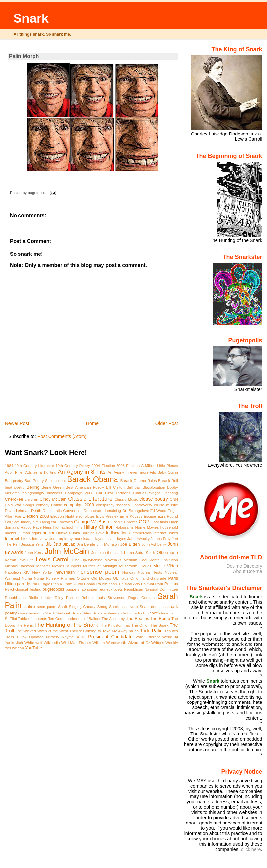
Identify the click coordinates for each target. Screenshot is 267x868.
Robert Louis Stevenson (103, 598)
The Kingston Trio (115, 625)
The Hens (25, 625)
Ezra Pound (168, 516)
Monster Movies (50, 566)
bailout (60, 481)
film (36, 522)
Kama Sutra (134, 553)
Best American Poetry (85, 487)
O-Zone (83, 578)
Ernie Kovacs (131, 516)
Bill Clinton (115, 487)
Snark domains (153, 607)
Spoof (152, 613)
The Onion (140, 625)
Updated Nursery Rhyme (51, 637)
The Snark (159, 625)
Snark (31, 18)
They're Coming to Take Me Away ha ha (104, 631)
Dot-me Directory (244, 566)
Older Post (167, 423)
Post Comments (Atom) (62, 436)
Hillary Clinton (99, 527)
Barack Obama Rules (139, 481)
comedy (43, 505)
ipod (52, 539)
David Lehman (17, 511)
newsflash (65, 572)
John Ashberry (154, 544)
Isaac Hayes (94, 539)
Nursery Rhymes (60, 578)
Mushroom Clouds (135, 566)
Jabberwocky (138, 539)
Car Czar (104, 493)
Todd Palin (151, 631)
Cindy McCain (53, 499)
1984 (9, 466)
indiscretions (118, 533)
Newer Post (17, 423)
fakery (26, 522)
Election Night (62, 516)
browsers (55, 493)
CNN (174, 499)
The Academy (113, 619)
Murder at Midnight (100, 566)
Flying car (48, 522)
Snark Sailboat (57, 613)
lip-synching (92, 560)
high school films (68, 527)
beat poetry (15, 487)
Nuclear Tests (150, 572)
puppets (72, 589)
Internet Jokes (166, 533)
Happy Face (31, 527)
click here (251, 849)
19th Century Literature (34, 466)
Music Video (166, 566)
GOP (144, 522)
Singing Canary (82, 607)
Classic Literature (90, 499)
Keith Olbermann (162, 552)
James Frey (160, 539)
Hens (47, 527)
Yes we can (14, 648)
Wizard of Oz (139, 643)
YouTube (33, 648)
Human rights (29, 533)
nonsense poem (98, 572)
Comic (57, 505)
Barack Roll (168, 481)
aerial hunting (45, 472)
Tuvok (22, 637)
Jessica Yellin (33, 544)
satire (30, 606)
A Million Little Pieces (159, 466)
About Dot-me (248, 571)
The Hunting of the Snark (66, 625)
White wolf (33, 643)
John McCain (67, 551)
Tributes (171, 631)
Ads (28, 472)
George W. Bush (91, 522)
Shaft (63, 607)
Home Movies (147, 527)
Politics (171, 584)
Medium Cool (135, 560)
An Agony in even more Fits (132, 472)
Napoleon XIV (17, 572)
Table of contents (33, 619)
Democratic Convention (63, 511)
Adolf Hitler (14, 472)
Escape (150, 516)
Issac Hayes (116, 539)
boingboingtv (33, 493)
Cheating (170, 493)
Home (92, 423)
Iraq (60, 539)
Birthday (134, 487)
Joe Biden (130, 544)
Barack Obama (92, 479)
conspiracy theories (113, 505)
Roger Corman (141, 598)
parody (24, 584)
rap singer (89, 589)
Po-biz (102, 584)
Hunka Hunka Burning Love (81, 533)
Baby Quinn (167, 472)
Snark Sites (82, 613)
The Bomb (160, 619)
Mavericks (113, 560)
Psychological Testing (23, 589)
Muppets (74, 566)
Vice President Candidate (104, 637)
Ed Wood (158, 511)
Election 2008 (36, 516)
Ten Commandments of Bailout (74, 619)
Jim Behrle (86, 544)
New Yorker (43, 572)
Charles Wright (146, 493)
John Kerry (34, 553)
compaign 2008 (79, 505)
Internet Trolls (18, 539)
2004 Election (103, 466)
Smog (102, 607)
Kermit (10, 560)
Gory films (159, 522)
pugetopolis (53, 589)
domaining (112, 511)
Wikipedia (52, 643)
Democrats (93, 511)
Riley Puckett (67, 598)
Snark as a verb (123, 607)
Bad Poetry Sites (39, 481)
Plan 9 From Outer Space (73, 584)
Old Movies (101, 578)
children (31, 499)
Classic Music (126, 499)
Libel (76, 560)
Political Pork (152, 584)
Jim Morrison (108, 544)
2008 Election (128, 466)
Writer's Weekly (165, 643)
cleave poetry (154, 499)
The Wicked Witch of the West (42, 631)
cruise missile (166, 505)
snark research (31, 613)
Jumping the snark (107, 553)
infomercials (142, 533)
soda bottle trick (132, 613)
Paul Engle (41, 584)
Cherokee (14, 499)
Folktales (65, 522)
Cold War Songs (19, 505)
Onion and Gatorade (148, 578)
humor (49, 533)
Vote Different (148, 637)
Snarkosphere (105, 613)
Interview (40, 539)
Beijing (33, 487)
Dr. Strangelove (136, 511)
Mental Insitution (164, 560)
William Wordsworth (109, 643)
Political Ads (130, 584)
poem (113, 584)
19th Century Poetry (73, 466)
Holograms (124, 527)
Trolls (9, 637)
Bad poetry (14, 481)
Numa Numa (33, 578)
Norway (129, 572)
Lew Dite (26, 560)
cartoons (123, 493)
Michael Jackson (19, 566)
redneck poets (111, 589)
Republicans (15, 598)
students (166, 613)
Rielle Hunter (40, 598)
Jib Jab (53, 544)
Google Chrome (124, 522)
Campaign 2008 (79, 493)
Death (36, 511)
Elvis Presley (107, 516)
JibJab (69, 544)
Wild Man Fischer (76, 643)
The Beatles (137, 619)
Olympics (121, 578)
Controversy (142, 505)
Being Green (53, 487)
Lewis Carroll (53, 559)
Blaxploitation (154, 487)
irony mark (73, 539)
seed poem (47, 607)
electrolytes (85, 516)
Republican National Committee (151, 589)
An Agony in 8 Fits (82, 472)
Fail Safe (12, 522)
